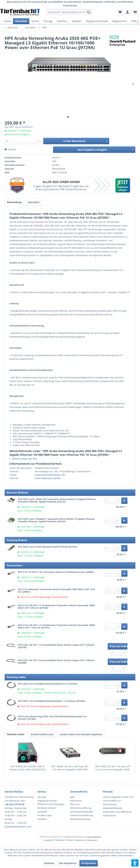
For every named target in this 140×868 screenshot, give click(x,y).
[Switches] (62, 21)
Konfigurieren (89, 863)
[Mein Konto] (127, 12)
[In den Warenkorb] (124, 501)
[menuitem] (69, 12)
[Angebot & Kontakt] (97, 21)
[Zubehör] (77, 21)
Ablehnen (49, 863)
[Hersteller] (21, 21)
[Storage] (48, 21)
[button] (135, 863)
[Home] (7, 21)
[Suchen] (89, 12)
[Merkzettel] (120, 12)
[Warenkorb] (135, 12)
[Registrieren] (120, 21)
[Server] (35, 21)
